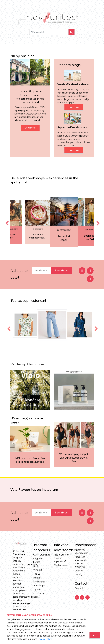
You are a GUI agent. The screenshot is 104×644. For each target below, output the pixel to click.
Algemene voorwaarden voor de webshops (81, 562)
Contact (79, 588)
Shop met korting (38, 560)
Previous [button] (6, 221)
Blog (36, 566)
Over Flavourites (42, 555)
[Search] (49, 32)
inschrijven (61, 271)
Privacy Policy (45, 639)
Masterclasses (61, 565)
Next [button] (97, 221)
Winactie (38, 570)
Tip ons (37, 590)
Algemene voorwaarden (81, 551)
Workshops (39, 586)
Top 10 (37, 574)
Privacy (78, 575)
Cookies (79, 571)
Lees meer (30, 128)
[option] (22, 222)
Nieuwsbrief (39, 582)
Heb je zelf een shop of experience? (61, 558)
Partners (37, 578)
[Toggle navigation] (22, 22)
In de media (39, 594)
